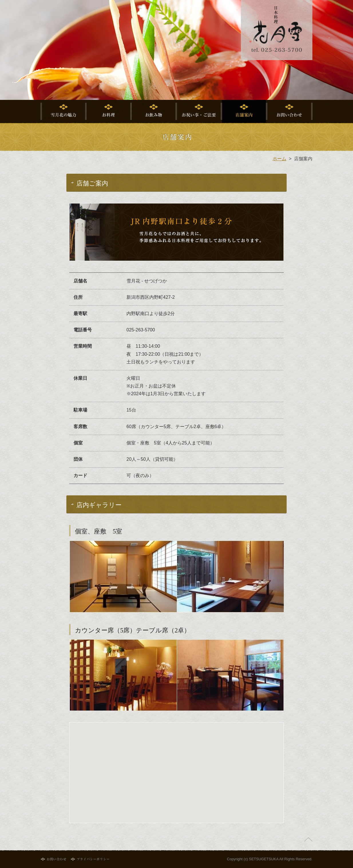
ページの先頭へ (308, 839)
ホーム (279, 159)
